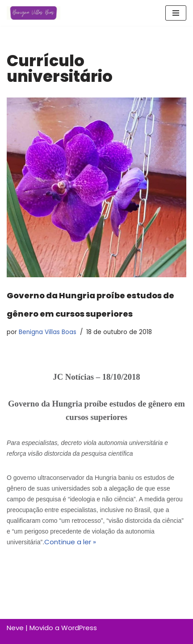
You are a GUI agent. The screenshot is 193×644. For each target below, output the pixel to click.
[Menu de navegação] (176, 13)
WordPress (79, 628)
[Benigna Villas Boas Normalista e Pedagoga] (34, 13)
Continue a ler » (70, 542)
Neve (15, 628)
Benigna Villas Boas (48, 332)
